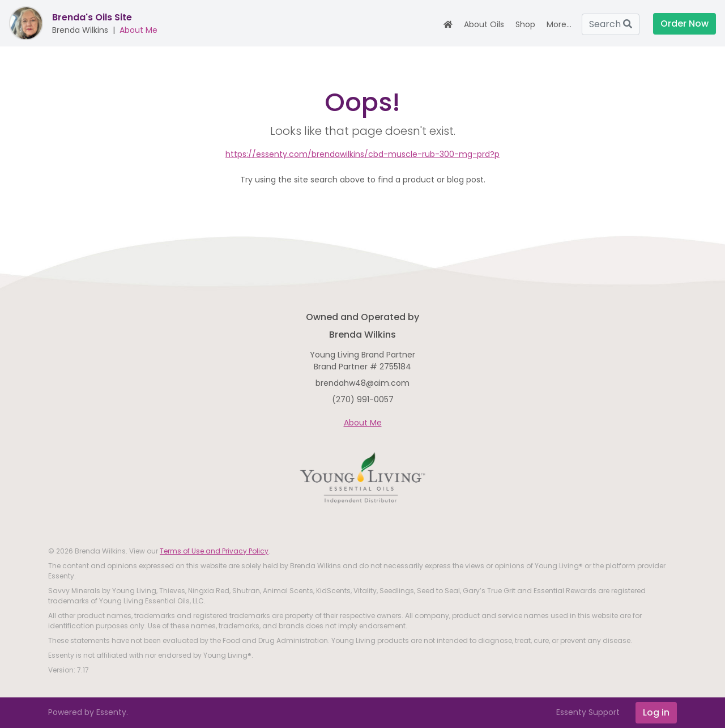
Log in (656, 712)
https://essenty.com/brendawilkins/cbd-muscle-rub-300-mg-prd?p (362, 154)
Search (611, 24)
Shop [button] (525, 24)
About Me (138, 30)
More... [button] (559, 24)
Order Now (685, 24)
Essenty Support (588, 712)
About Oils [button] (484, 24)
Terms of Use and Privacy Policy (214, 551)
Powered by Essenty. (88, 712)
